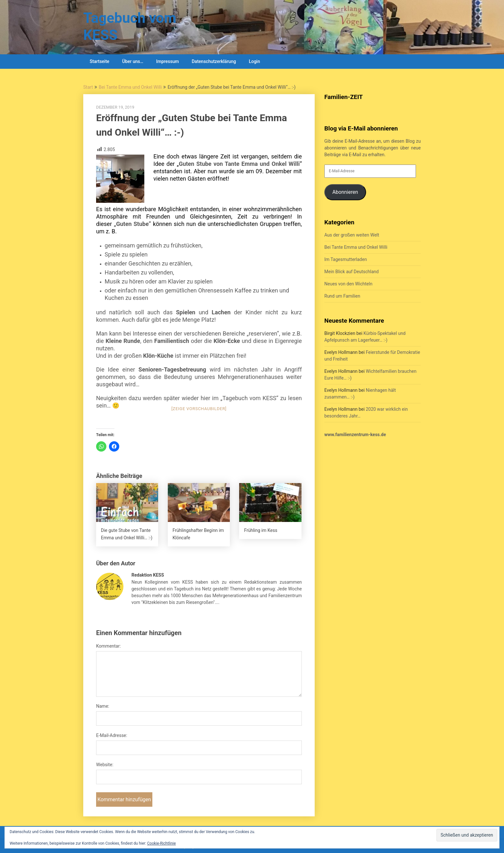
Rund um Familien (342, 296)
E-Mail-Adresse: (112, 735)
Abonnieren (345, 192)
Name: (103, 706)
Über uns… (133, 61)
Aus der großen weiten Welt (352, 235)
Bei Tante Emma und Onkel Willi (130, 87)
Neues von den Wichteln (348, 284)
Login (254, 61)
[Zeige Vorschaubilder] (199, 409)
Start (88, 87)
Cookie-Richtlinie (162, 843)
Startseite (99, 61)
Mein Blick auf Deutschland (351, 272)
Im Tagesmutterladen (346, 259)
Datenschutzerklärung (214, 61)
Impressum (168, 61)
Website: (105, 765)
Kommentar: (108, 646)
